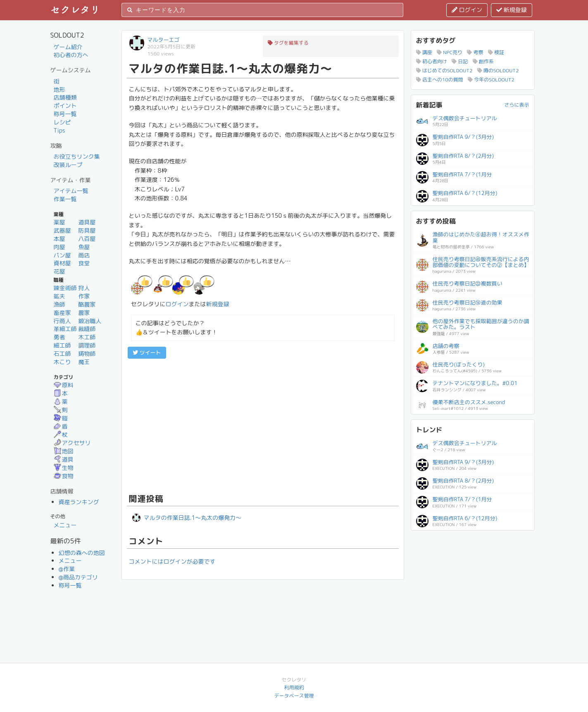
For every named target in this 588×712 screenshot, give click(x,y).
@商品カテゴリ (79, 577)
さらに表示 (517, 105)
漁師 (60, 304)
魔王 (84, 362)
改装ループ (68, 165)
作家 (84, 296)
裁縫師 (87, 329)
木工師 (87, 337)
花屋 (60, 271)
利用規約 (294, 687)
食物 (64, 476)
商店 (84, 255)
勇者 (60, 337)
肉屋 (60, 247)
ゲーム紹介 (68, 47)
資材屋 (62, 263)
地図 (64, 451)
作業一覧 (65, 199)
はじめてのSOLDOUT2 (444, 70)
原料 (64, 385)
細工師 (62, 345)
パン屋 (62, 255)
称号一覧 (65, 114)
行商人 (62, 321)
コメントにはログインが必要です (172, 561)
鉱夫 (60, 296)
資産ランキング (79, 502)
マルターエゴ (164, 40)
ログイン (467, 10)
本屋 (60, 239)
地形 (60, 89)
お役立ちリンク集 (77, 156)
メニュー (65, 525)
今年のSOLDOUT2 (491, 80)
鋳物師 (87, 354)
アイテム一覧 (71, 191)
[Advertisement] (263, 425)
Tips (60, 130)
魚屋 (84, 247)
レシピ (62, 122)
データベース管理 (294, 696)
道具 (64, 459)
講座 (424, 52)
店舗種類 (65, 97)
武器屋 (62, 230)
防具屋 (87, 230)
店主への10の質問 (440, 80)
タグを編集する (288, 43)
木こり (62, 362)
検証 (496, 52)
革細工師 (65, 329)
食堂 (84, 263)
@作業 (67, 569)
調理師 (87, 345)
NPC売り (450, 52)
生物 (64, 468)
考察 (475, 52)
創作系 (483, 61)
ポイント (65, 106)
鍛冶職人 (90, 321)
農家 (84, 313)
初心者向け (432, 61)
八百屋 (87, 239)
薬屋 (60, 222)
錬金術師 (65, 288)
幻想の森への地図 (82, 553)
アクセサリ (72, 443)
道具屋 (87, 222)
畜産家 (62, 313)
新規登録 (512, 10)
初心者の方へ (71, 55)
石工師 (62, 354)
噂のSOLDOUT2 (498, 70)
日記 (460, 61)
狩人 (84, 288)
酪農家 (87, 304)
